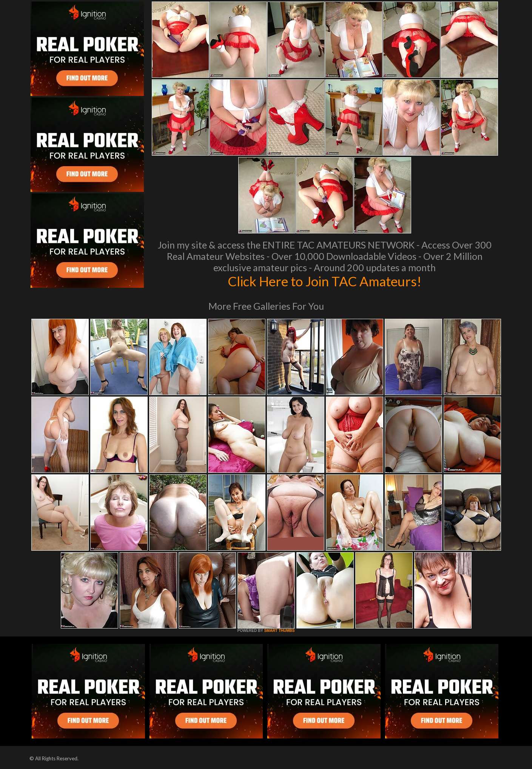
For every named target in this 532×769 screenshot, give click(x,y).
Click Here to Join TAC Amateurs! (325, 281)
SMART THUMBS (279, 631)
